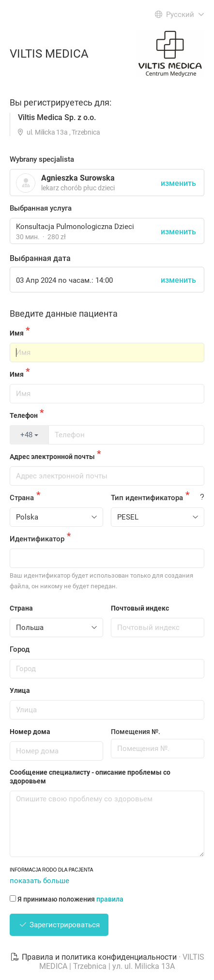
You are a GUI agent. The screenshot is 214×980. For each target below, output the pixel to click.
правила (110, 899)
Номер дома (30, 732)
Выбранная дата (40, 258)
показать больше (39, 881)
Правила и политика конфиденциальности (94, 957)
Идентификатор (37, 539)
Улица (20, 690)
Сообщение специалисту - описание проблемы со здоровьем (90, 777)
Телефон (24, 415)
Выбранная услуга (41, 208)
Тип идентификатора (147, 498)
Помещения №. (136, 732)
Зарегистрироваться (59, 925)
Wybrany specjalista (42, 159)
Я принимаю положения (67, 899)
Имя (17, 333)
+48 (29, 435)
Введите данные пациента (64, 314)
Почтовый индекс (140, 608)
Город (20, 649)
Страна (22, 498)
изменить (178, 232)
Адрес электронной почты (52, 457)
